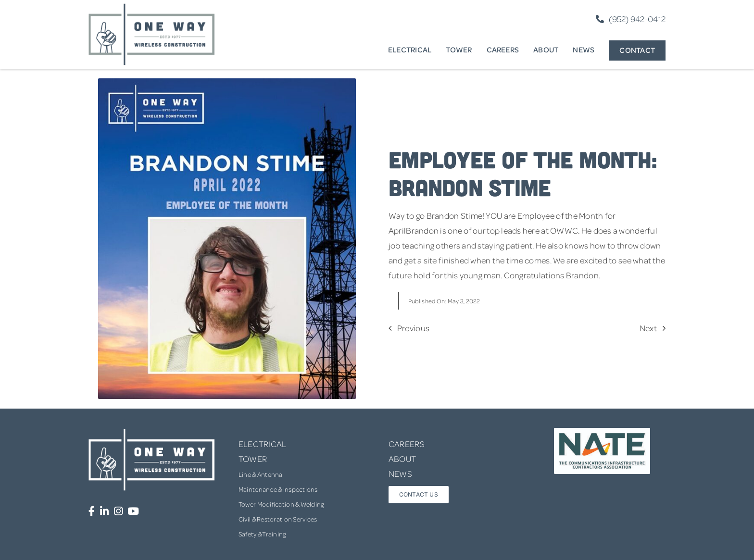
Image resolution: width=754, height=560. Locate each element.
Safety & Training (262, 534)
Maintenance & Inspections (278, 489)
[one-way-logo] (152, 7)
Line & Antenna (261, 474)
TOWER (253, 459)
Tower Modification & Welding (281, 504)
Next (648, 328)
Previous (413, 328)
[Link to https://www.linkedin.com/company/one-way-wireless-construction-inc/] (104, 511)
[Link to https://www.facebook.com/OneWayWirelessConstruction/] (92, 511)
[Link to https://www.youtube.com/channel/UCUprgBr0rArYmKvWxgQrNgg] (133, 511)
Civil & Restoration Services (278, 519)
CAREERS (407, 444)
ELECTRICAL (263, 444)
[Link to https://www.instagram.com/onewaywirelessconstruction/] (118, 511)
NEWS (400, 473)
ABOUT (402, 459)
